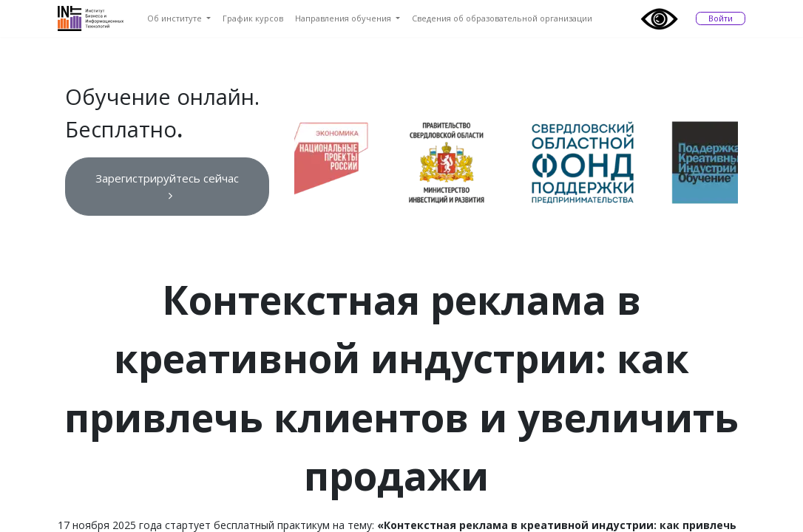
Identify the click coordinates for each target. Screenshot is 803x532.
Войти (721, 18)
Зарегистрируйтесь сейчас (167, 186)
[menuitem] (179, 19)
